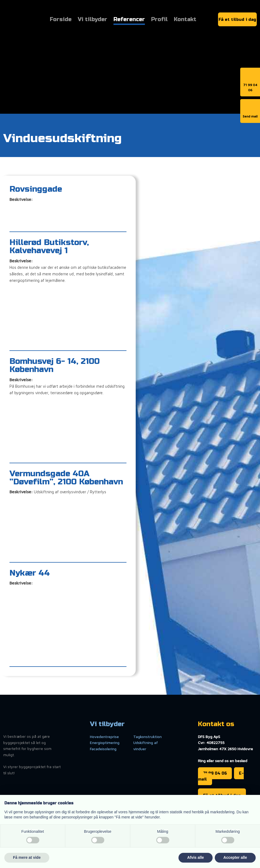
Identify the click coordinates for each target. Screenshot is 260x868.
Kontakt (185, 20)
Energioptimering (105, 743)
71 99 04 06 (215, 773)
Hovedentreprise (104, 737)
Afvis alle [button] (195, 857)
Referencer (129, 20)
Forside (61, 20)
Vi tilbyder (92, 20)
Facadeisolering (103, 749)
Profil (159, 20)
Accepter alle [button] (235, 857)
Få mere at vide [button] (27, 857)
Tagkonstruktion (147, 737)
